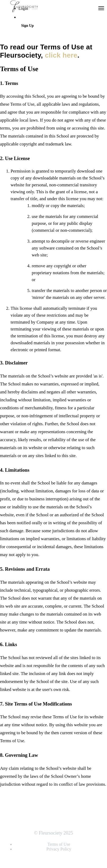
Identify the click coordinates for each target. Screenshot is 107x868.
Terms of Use (59, 844)
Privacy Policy (59, 849)
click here (61, 55)
